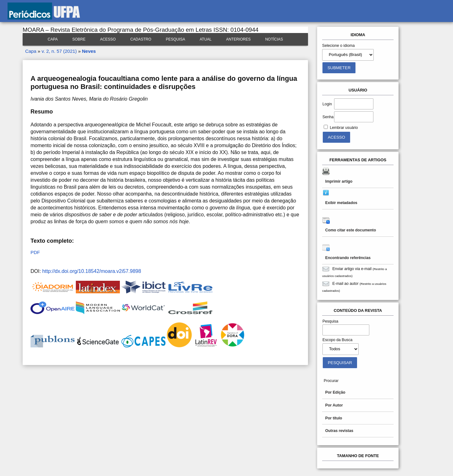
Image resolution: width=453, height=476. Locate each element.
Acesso (108, 39)
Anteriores (238, 39)
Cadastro (141, 39)
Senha (328, 117)
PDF (35, 252)
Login (327, 104)
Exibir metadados (341, 203)
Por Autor (334, 405)
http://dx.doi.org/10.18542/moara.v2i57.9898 (92, 271)
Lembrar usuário (344, 128)
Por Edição (335, 392)
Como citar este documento (351, 230)
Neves (89, 51)
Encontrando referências (348, 258)
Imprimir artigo (339, 181)
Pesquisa (175, 39)
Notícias (274, 39)
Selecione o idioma (338, 46)
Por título (334, 418)
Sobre (79, 39)
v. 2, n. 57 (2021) (59, 51)
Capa (53, 39)
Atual (206, 39)
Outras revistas (339, 431)
